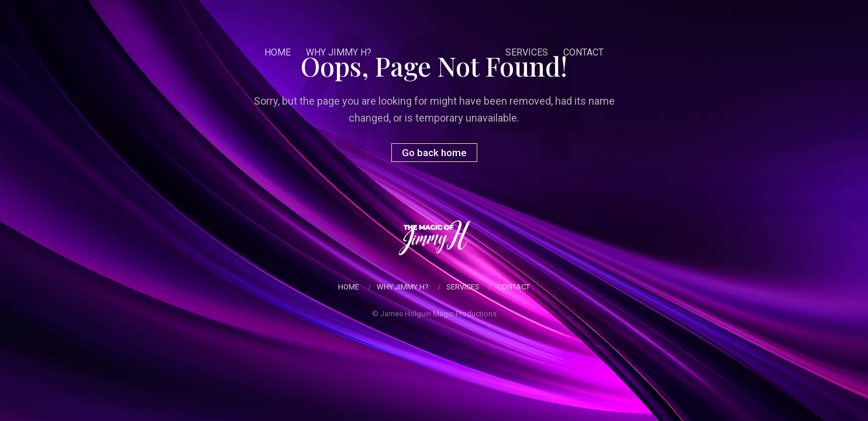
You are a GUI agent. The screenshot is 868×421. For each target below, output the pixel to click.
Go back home (434, 153)
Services (531, 52)
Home (273, 52)
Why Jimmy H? (335, 52)
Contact (588, 52)
